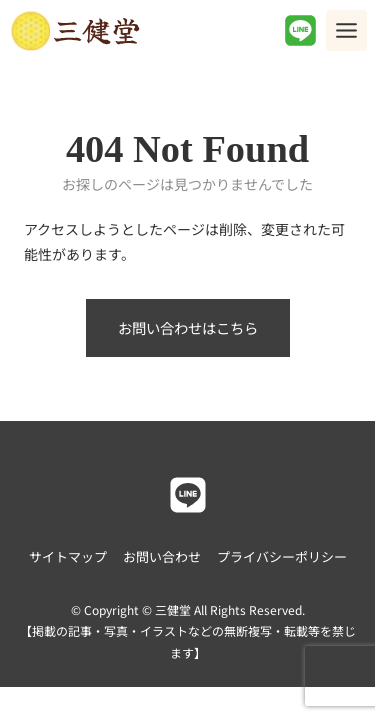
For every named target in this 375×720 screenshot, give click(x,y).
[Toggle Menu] (346, 30)
